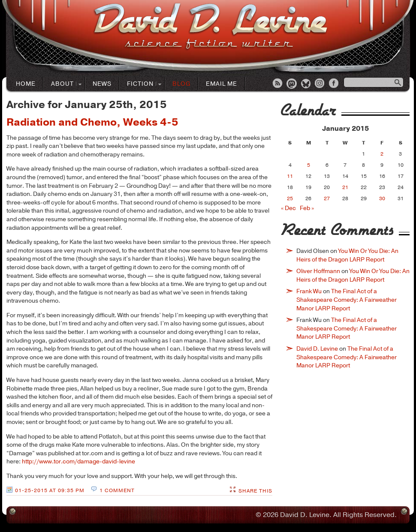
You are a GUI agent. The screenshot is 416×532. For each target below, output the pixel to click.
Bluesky (306, 84)
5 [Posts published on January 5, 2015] (309, 165)
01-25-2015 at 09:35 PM (50, 490)
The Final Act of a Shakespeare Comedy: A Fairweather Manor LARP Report (347, 300)
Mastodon (292, 84)
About (63, 84)
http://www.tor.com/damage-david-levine (78, 461)
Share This (255, 491)
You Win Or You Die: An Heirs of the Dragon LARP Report (347, 255)
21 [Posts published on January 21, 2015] (345, 187)
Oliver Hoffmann (318, 271)
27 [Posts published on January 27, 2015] (327, 198)
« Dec (288, 208)
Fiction (140, 84)
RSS (278, 84)
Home (26, 84)
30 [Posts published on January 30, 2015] (382, 198)
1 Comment (117, 490)
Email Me (222, 84)
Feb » (307, 208)
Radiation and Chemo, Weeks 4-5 (92, 122)
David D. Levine (317, 349)
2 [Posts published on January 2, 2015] (382, 154)
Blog (181, 84)
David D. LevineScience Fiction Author (210, 27)
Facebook (335, 84)
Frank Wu (309, 291)
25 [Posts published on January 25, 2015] (290, 198)
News (102, 84)
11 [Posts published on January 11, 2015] (290, 176)
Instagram (320, 84)
